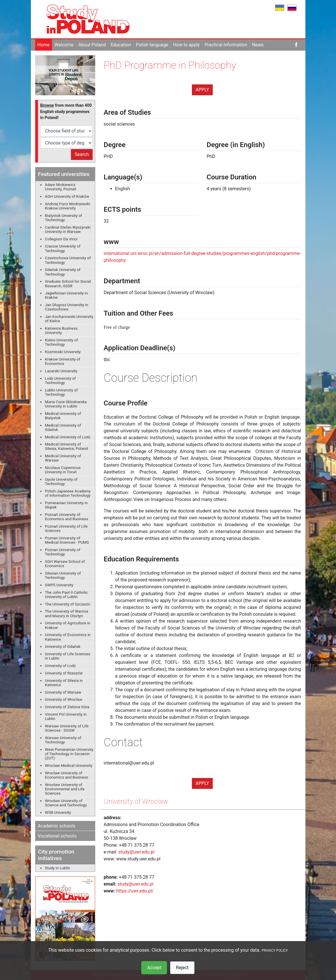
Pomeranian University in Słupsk (66, 505)
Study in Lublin (57, 868)
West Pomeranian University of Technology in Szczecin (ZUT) (69, 754)
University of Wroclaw (64, 699)
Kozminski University (63, 352)
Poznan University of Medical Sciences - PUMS (67, 540)
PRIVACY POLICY (275, 951)
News (258, 45)
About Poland (92, 45)
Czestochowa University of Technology (68, 260)
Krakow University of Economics (63, 361)
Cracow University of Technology (63, 248)
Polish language (152, 45)
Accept (154, 968)
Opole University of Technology (61, 481)
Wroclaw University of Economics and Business (66, 775)
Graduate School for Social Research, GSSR (68, 283)
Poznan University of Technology (63, 552)
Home (44, 45)
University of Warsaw (63, 692)
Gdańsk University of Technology (63, 272)
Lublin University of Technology (61, 392)
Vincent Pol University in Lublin (66, 716)
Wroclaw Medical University (69, 765)
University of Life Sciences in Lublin (68, 656)
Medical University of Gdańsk (63, 427)
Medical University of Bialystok (63, 416)
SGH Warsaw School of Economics (65, 564)
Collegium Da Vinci (61, 239)
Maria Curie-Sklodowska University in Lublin (66, 404)
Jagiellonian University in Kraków (66, 295)
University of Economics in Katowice (68, 637)
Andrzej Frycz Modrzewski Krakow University (67, 206)
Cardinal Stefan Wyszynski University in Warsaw (68, 229)
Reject (182, 968)
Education (121, 45)
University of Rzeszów (64, 673)
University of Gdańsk (63, 646)
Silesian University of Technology (63, 575)
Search (82, 154)
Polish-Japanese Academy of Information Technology (68, 493)
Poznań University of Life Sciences (66, 528)
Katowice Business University (61, 330)
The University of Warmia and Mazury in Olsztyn (66, 613)
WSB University (58, 812)
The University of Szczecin (67, 604)
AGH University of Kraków (67, 196)
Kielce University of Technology (61, 342)
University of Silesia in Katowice (64, 683)
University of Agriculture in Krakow (68, 625)
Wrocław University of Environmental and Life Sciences (65, 789)
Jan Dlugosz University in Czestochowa (66, 307)
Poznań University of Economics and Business (66, 517)
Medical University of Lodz (68, 437)
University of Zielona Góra (67, 707)
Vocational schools (57, 836)
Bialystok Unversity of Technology (63, 218)
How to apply (186, 45)
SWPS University (59, 585)
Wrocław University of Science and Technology (66, 803)
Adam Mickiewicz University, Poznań (61, 187)
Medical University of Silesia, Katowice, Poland (66, 446)
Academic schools (56, 826)
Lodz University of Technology (60, 380)
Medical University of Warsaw (63, 458)
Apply (202, 90)
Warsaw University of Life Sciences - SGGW (67, 728)
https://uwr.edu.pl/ (135, 891)
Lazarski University (61, 371)
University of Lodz (60, 666)
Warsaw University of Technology (63, 740)
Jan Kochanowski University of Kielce (69, 319)
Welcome (64, 45)
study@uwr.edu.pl (136, 852)
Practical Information (226, 45)
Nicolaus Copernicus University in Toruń (63, 470)
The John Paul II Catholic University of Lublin (66, 594)
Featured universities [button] (64, 174)
